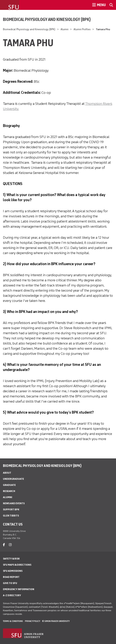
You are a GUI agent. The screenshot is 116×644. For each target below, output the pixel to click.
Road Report (11, 577)
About (7, 473)
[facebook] (4, 545)
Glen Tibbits (11, 516)
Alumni (64, 29)
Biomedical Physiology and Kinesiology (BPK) (47, 19)
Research (9, 491)
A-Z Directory (12, 595)
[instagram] (10, 545)
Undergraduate (13, 479)
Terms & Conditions (13, 621)
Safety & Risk (11, 559)
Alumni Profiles (82, 29)
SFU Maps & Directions (17, 565)
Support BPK (11, 509)
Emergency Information (19, 589)
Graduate (9, 485)
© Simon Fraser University (56, 621)
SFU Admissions (13, 571)
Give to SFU (10, 583)
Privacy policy (33, 621)
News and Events (14, 503)
